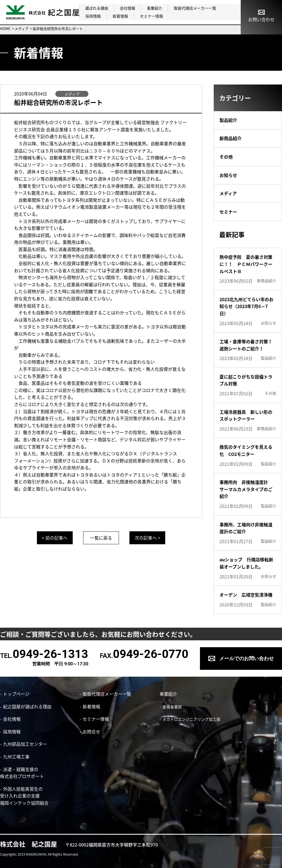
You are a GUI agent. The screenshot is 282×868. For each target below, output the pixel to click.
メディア (22, 28)
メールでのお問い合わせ (246, 658)
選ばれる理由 (97, 8)
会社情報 (127, 8)
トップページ (16, 694)
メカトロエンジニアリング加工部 (191, 719)
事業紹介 (154, 8)
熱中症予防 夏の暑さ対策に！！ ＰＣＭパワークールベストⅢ (246, 264)
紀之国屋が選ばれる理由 (27, 706)
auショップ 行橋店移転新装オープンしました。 (246, 563)
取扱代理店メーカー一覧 (194, 8)
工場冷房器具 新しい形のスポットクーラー (246, 415)
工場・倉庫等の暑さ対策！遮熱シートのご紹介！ (246, 345)
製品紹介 (228, 120)
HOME (5, 28)
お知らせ (228, 175)
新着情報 (120, 16)
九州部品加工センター (25, 744)
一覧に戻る (101, 538)
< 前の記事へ (54, 538)
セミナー (228, 212)
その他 (226, 157)
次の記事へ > (148, 538)
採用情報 (93, 16)
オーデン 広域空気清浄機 (246, 595)
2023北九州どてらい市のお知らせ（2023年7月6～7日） (246, 306)
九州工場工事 (16, 757)
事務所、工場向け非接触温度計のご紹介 (246, 528)
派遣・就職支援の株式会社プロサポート (22, 773)
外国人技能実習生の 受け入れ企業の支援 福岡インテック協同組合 (24, 796)
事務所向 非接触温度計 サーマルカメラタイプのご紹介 (246, 489)
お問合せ (91, 731)
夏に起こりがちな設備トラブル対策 (246, 380)
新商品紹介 (231, 138)
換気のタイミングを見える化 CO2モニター (246, 450)
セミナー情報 (150, 16)
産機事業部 (172, 707)
